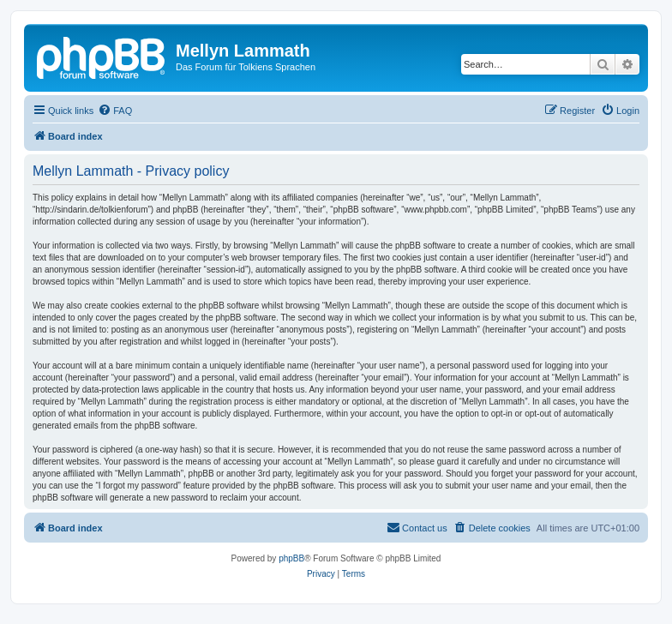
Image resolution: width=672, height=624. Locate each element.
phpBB (291, 558)
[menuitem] (115, 111)
